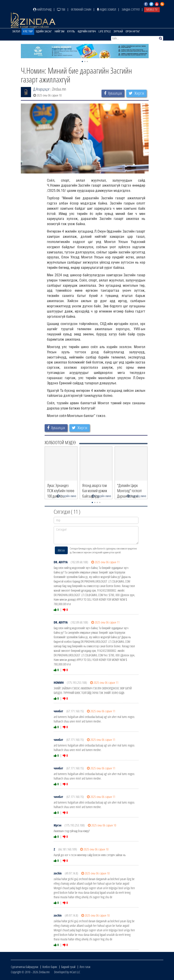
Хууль (71, 31)
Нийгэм (59, 31)
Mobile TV (152, 9)
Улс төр (28, 31)
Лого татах (85, 967)
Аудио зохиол (106, 9)
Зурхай (118, 31)
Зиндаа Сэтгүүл (131, 9)
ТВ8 (61, 9)
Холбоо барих (50, 967)
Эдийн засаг (44, 31)
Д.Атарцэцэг (41, 89)
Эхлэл (16, 31)
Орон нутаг (133, 31)
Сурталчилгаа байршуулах (25, 967)
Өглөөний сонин (81, 9)
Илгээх (61, 550)
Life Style (105, 31)
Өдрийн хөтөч (87, 31)
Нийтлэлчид (42, 9)
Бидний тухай (68, 967)
